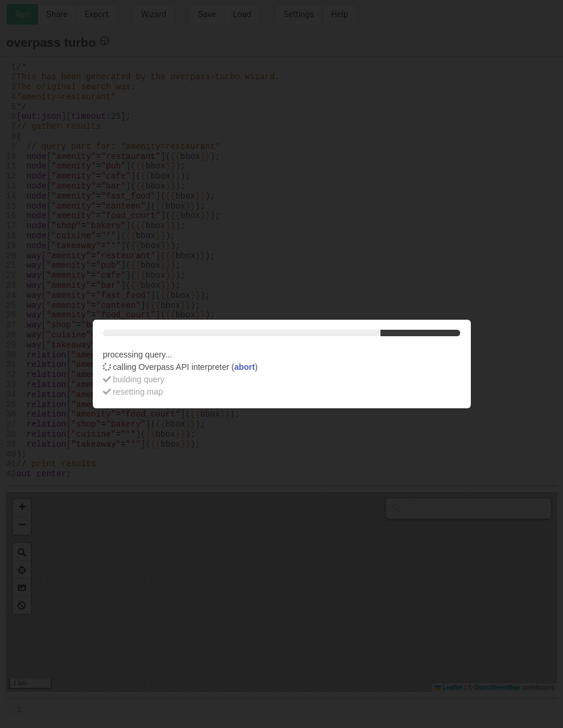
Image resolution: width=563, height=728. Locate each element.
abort (244, 367)
